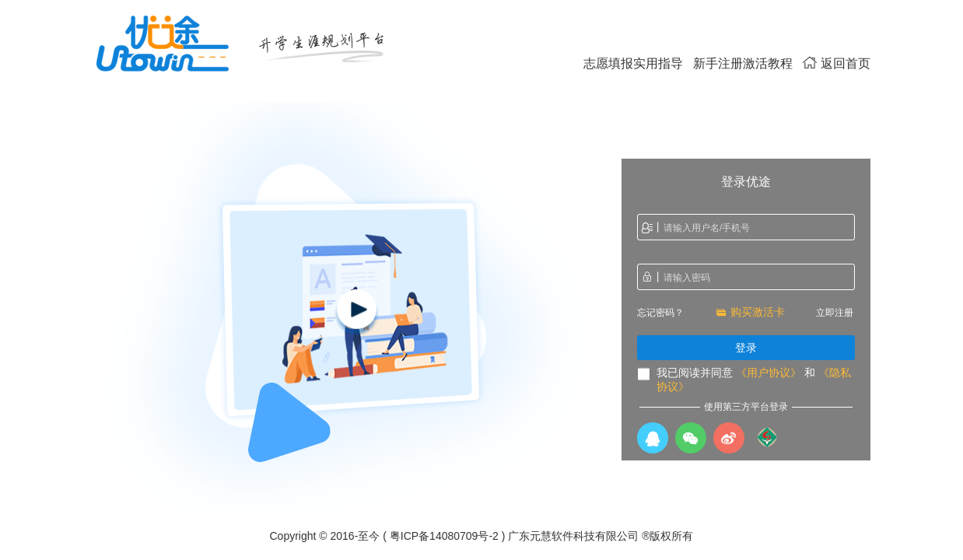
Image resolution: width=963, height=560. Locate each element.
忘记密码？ (660, 313)
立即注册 (835, 313)
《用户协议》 (769, 373)
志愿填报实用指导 (633, 63)
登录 (746, 348)
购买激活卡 (750, 312)
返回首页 (837, 63)
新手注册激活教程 (743, 63)
